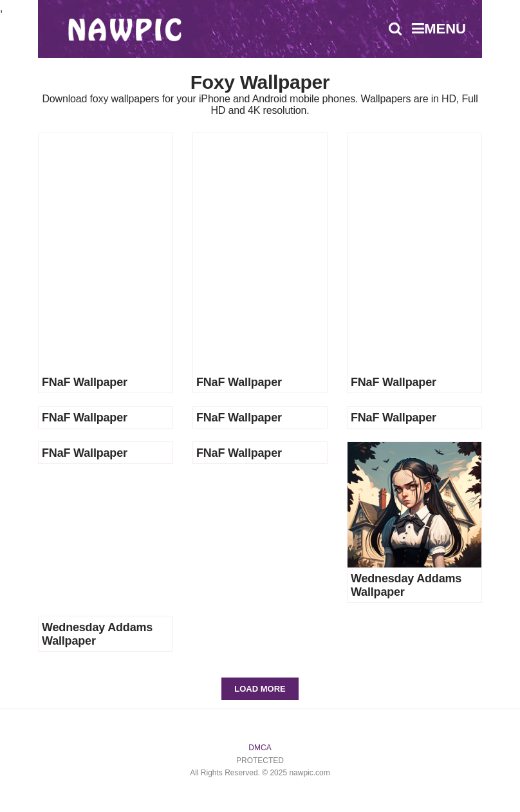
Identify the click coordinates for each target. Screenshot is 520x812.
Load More (260, 689)
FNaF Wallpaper (85, 382)
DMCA (260, 748)
